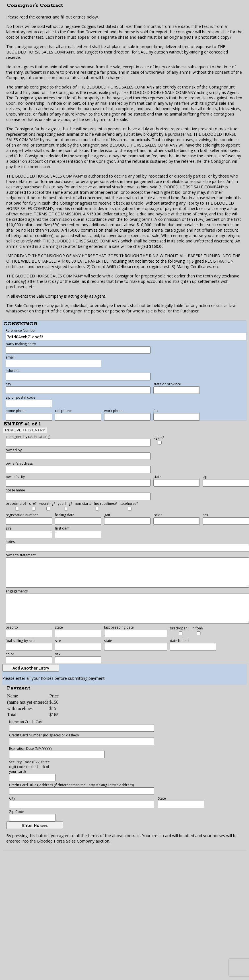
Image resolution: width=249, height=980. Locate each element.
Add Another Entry (31, 668)
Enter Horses (35, 825)
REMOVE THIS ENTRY (25, 430)
